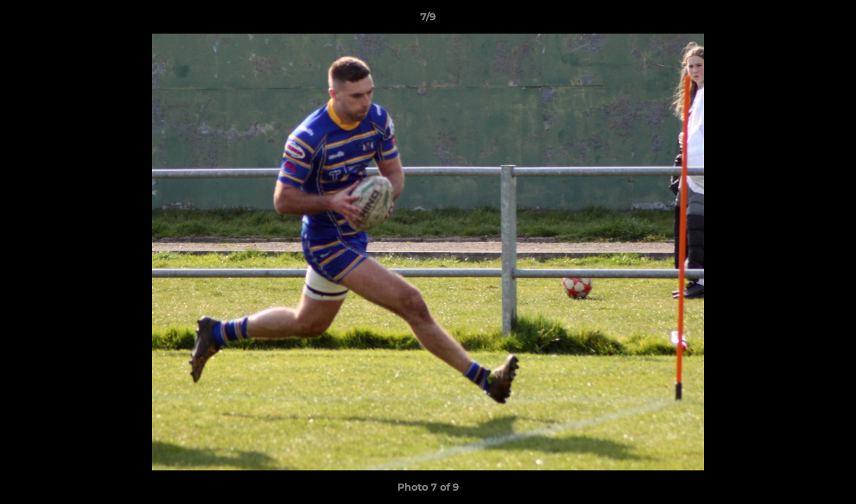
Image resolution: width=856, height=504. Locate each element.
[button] (831, 20)
